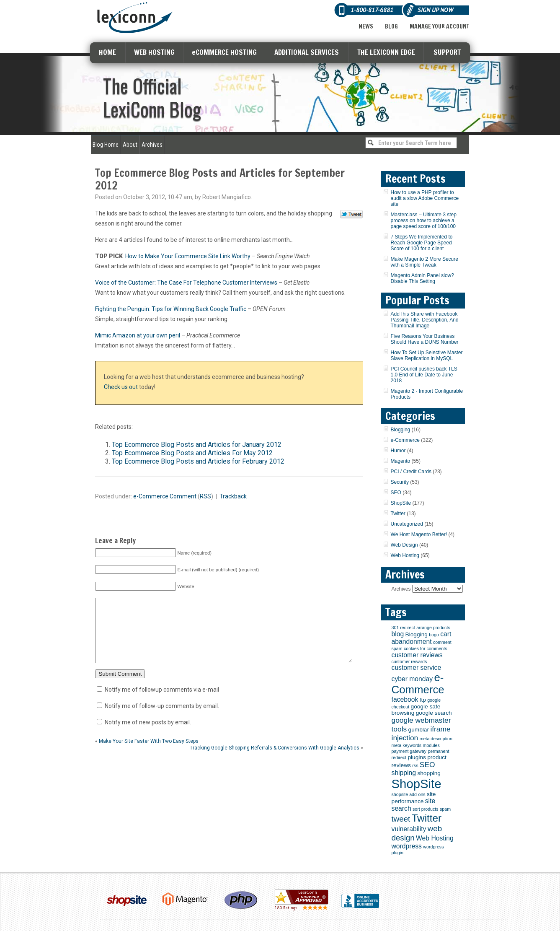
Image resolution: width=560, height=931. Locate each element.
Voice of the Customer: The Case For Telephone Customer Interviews (186, 283)
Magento (401, 461)
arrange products (433, 628)
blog (398, 634)
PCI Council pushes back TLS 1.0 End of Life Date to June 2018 (424, 375)
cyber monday (412, 679)
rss (415, 765)
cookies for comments (426, 648)
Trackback (233, 496)
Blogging (401, 430)
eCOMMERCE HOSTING (224, 52)
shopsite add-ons (409, 794)
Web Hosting (405, 555)
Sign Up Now (435, 10)
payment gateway (409, 751)
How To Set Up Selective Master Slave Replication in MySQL (427, 355)
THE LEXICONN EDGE (386, 52)
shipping (404, 773)
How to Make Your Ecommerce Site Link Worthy (188, 256)
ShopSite (401, 503)
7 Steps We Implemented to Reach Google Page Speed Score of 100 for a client (422, 243)
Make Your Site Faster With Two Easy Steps (149, 754)
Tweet (352, 215)
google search (434, 713)
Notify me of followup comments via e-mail (162, 702)
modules (431, 745)
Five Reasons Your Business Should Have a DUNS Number (425, 339)
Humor (398, 451)
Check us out (121, 387)
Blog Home (106, 145)
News (366, 26)
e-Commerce (151, 496)
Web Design (404, 545)
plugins (417, 757)
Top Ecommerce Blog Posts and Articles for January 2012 (197, 445)
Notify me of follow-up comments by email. (162, 718)
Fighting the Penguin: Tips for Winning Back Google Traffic (171, 309)
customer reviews (417, 655)
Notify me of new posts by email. (148, 735)
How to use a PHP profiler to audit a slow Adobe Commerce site (425, 198)
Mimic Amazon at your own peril (138, 335)
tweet (401, 819)
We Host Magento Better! (419, 534)
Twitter (398, 513)
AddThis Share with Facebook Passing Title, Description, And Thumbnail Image (425, 320)
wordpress (407, 846)
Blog (391, 26)
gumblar (419, 730)
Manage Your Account (439, 26)
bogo (434, 635)
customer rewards (409, 661)
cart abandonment (422, 638)
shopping (429, 773)
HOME (107, 52)
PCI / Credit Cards (411, 472)
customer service (417, 668)
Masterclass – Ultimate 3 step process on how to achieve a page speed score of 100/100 (424, 220)
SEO (396, 493)
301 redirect (403, 628)
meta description (436, 739)
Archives (152, 145)
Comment (183, 496)
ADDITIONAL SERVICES (307, 52)
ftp (423, 700)
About (130, 145)
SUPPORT (447, 52)
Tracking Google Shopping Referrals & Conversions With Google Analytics (275, 760)
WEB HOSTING (154, 52)
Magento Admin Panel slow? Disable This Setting (422, 278)
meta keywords (407, 745)
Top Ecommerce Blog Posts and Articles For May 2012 (192, 453)
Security (400, 482)
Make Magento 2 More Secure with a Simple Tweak (425, 262)
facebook (405, 699)
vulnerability (409, 829)
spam (445, 809)
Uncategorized (407, 524)
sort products (426, 809)
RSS (205, 496)
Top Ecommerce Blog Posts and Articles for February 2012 (198, 461)
